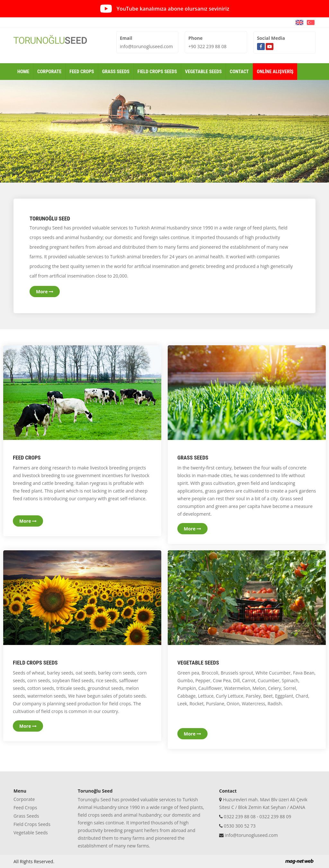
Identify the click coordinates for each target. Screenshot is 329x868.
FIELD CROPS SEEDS (157, 72)
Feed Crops (25, 808)
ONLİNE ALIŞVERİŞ (275, 72)
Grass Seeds (26, 816)
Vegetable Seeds (31, 833)
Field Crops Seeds (32, 824)
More (45, 292)
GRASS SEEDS (116, 72)
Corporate (24, 799)
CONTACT (239, 72)
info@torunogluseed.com (146, 46)
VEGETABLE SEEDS (203, 72)
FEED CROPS (82, 72)
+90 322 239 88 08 (207, 46)
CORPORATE (49, 72)
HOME (23, 72)
